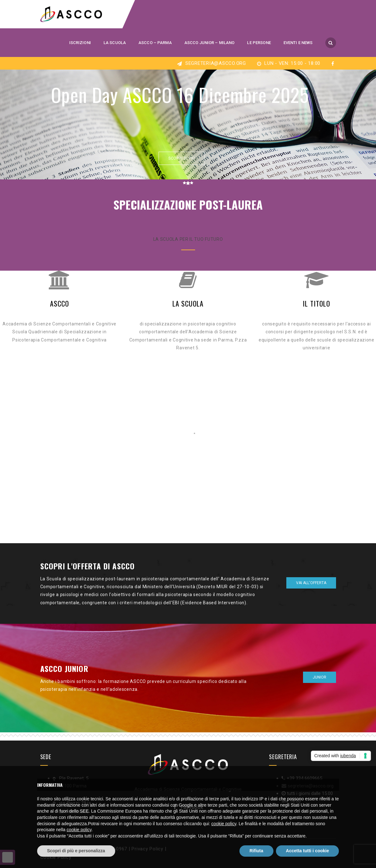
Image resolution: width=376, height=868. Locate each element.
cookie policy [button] (224, 824)
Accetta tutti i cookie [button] (308, 851)
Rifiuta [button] (256, 851)
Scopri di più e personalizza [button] (76, 851)
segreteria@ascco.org (215, 63)
